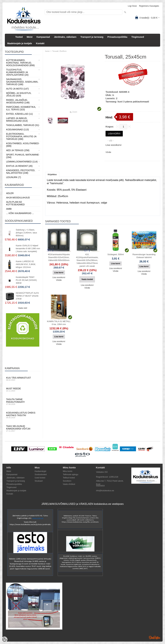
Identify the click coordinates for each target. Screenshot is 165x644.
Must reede (23, 389)
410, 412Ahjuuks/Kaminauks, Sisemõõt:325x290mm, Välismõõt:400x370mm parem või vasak (87, 260)
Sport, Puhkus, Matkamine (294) (22, 156)
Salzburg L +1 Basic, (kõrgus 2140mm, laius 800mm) (26, 233)
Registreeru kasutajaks (149, 6)
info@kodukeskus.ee (105, 491)
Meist (30, 37)
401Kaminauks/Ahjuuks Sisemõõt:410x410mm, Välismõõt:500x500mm (59, 257)
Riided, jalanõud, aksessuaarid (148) (18, 101)
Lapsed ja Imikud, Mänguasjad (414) (17, 120)
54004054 (100, 486)
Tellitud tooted (69, 478)
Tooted (19, 37)
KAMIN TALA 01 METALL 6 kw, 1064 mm (59, 323)
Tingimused (138, 37)
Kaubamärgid (40, 471)
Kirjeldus (52, 174)
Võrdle (108, 152)
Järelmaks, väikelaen (65, 37)
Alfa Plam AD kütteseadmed (15, 203)
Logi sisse (132, 6)
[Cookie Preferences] (5, 639)
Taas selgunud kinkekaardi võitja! (23, 428)
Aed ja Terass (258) (18, 150)
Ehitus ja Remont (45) (19, 166)
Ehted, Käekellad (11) (19, 114)
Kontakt (40, 43)
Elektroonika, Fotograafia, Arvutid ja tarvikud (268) (21, 136)
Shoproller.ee (155, 638)
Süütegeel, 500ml (116, 254)
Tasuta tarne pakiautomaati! (23, 402)
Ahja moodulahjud (18, 198)
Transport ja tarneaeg (92, 37)
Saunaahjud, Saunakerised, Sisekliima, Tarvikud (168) (22, 82)
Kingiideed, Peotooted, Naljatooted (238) (21, 172)
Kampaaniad (43, 37)
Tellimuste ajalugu (70, 474)
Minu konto (68, 471)
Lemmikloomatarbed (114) (22, 162)
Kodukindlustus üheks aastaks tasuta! (23, 415)
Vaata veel (23, 308)
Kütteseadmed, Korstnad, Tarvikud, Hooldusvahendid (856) (20, 63)
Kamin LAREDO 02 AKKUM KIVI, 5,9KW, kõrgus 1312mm (26, 264)
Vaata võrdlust (69, 484)
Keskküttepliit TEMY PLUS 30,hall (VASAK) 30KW (26, 280)
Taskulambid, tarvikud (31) (23, 125)
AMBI (9, 209)
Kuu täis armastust (23, 379)
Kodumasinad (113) (17, 130)
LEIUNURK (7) (14, 177)
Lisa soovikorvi (113, 145)
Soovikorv (67, 481)
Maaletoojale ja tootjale (20, 43)
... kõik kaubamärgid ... (20, 213)
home (47, 51)
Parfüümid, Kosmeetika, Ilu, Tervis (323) (21, 108)
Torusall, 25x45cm (59, 51)
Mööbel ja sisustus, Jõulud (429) (19, 94)
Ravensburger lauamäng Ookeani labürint (144, 256)
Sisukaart (39, 481)
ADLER (10, 193)
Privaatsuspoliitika (117, 37)
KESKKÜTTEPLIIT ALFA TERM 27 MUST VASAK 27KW (27, 296)
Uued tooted (40, 478)
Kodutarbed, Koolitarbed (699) (22, 145)
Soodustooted (41, 474)
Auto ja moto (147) (17, 89)
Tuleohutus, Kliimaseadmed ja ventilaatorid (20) (17, 72)
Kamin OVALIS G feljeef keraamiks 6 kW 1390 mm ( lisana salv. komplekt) (28, 248)
